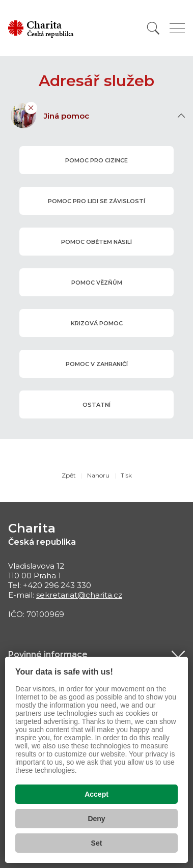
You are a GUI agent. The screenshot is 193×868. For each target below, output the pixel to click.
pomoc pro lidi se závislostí (96, 201)
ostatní (96, 404)
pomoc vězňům (96, 282)
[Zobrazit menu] (177, 28)
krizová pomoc (96, 323)
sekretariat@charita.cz (79, 595)
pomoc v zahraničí (96, 363)
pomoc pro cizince (96, 160)
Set (97, 843)
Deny (96, 819)
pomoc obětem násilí (96, 241)
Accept (96, 794)
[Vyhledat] (153, 28)
